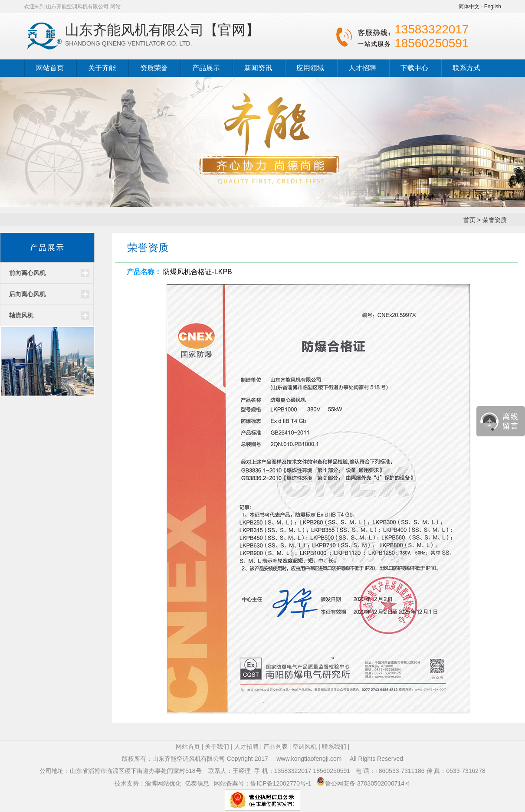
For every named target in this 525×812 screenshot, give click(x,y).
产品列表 (276, 747)
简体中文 (469, 7)
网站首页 (50, 68)
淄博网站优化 (163, 783)
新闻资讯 (258, 68)
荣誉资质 (495, 220)
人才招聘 (362, 68)
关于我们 (217, 747)
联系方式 (466, 68)
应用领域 (310, 68)
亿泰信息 (197, 783)
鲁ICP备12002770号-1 (282, 783)
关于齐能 (102, 68)
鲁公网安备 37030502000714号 (368, 783)
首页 (469, 220)
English (493, 7)
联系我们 (334, 747)
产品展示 (206, 68)
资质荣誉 (154, 68)
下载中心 (414, 68)
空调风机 (305, 747)
